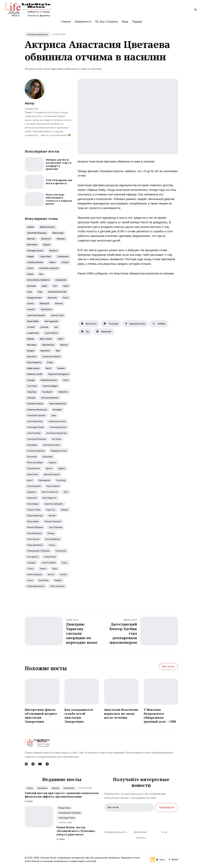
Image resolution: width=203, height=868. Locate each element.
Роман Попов (64, 808)
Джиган (49, 468)
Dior (41, 274)
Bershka (61, 239)
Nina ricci (32, 357)
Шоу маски (44, 580)
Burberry (53, 251)
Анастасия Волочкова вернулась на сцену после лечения (121, 714)
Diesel (30, 274)
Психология (61, 551)
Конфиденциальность (115, 832)
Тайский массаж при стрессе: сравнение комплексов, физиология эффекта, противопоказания (62, 795)
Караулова (32, 498)
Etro (55, 286)
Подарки (137, 22)
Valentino (63, 392)
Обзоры (51, 533)
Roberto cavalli (35, 374)
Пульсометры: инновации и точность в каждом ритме (59, 199)
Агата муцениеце (35, 421)
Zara (54, 415)
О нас (164, 832)
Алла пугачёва (34, 433)
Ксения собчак (34, 510)
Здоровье (32, 492)
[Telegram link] (47, 764)
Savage (31, 380)
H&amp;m (44, 304)
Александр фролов (58, 427)
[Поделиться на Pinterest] (104, 332)
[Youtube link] (40, 764)
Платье (52, 545)
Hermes (59, 304)
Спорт (64, 563)
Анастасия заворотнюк (57, 433)
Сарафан (31, 563)
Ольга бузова (33, 539)
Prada (50, 362)
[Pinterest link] (27, 764)
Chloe (30, 268)
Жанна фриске (53, 486)
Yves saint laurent (36, 415)
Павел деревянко (35, 545)
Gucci (66, 298)
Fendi (66, 286)
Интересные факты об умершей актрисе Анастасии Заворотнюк (41, 716)
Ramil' (49, 368)
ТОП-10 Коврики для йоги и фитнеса (59, 182)
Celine (52, 262)
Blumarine (32, 245)
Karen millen (33, 321)
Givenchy (52, 298)
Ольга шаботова (52, 539)
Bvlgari (31, 256)
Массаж (52, 516)
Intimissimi (46, 309)
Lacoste (44, 327)
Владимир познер (59, 451)
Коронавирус (33, 504)
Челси (30, 580)
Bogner (47, 245)
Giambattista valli (57, 292)
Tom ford (32, 386)
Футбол (64, 574)
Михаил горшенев (53, 521)
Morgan (31, 351)
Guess (30, 304)
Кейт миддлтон (49, 498)
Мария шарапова (35, 516)
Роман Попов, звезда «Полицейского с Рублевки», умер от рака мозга (76, 831)
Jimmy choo (57, 315)
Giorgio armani (34, 298)
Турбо (55, 569)
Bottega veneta (35, 251)
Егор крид (61, 480)
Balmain (31, 239)
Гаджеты (52, 463)
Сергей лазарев (49, 563)
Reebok (61, 368)
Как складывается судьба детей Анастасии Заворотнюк (79, 716)
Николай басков (34, 533)
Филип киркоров (34, 574)
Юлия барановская (36, 586)
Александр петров (35, 427)
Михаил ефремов (35, 527)
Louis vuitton (51, 333)
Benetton (46, 239)
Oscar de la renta (51, 357)
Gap (40, 292)
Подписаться (167, 807)
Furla (30, 292)
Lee (56, 327)
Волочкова (32, 457)
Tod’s (66, 380)
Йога (66, 492)
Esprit (45, 286)
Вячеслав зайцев (35, 463)
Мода (125, 22)
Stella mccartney (49, 380)
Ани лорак (56, 439)
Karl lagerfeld (51, 321)
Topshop (32, 392)
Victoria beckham (50, 398)
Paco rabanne (34, 362)
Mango (31, 339)
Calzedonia (63, 256)
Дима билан (33, 474)
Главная (66, 22)
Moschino (45, 351)
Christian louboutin (49, 268)
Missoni (64, 345)
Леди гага (51, 510)
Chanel (65, 262)
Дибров (62, 468)
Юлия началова (57, 586)
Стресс (30, 569)
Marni (61, 339)
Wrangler (57, 410)
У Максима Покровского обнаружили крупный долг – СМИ (160, 716)
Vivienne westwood (37, 410)
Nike (58, 351)
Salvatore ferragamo (58, 374)
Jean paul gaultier (36, 315)
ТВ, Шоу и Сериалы (106, 22)
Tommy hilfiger (50, 386)
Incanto (31, 309)
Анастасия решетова (37, 439)
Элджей (58, 580)
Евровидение (44, 480)
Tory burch (47, 392)
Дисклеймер (141, 832)
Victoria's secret (35, 404)
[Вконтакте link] (33, 764)
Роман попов (50, 557)
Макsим (65, 510)
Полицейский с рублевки (38, 551)
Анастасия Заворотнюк (37, 34)
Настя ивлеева (56, 527)
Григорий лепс (34, 468)
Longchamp (33, 333)
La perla (31, 327)
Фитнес (51, 574)
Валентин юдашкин (36, 451)
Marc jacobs (46, 339)
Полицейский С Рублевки (70, 813)
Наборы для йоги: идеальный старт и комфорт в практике (59, 164)
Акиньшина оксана (57, 421)
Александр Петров (67, 818)
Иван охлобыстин (50, 492)
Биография (32, 445)
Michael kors (48, 345)
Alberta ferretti (47, 227)
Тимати (43, 569)
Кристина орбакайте (54, 504)
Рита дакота (33, 557)
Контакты (141, 838)
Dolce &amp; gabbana (38, 280)
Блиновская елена (51, 445)
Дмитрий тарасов (52, 474)
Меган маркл (33, 521)
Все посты (168, 666)
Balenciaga (58, 233)
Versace (31, 398)
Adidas (31, 227)
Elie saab (32, 286)
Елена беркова (34, 486)
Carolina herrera (35, 262)
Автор (29, 103)
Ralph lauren (33, 368)
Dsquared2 (61, 280)
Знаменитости (83, 22)
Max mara (32, 345)
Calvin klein (45, 256)
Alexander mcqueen (37, 233)
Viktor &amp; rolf (57, 404)
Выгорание (47, 457)
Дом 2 (30, 480)
